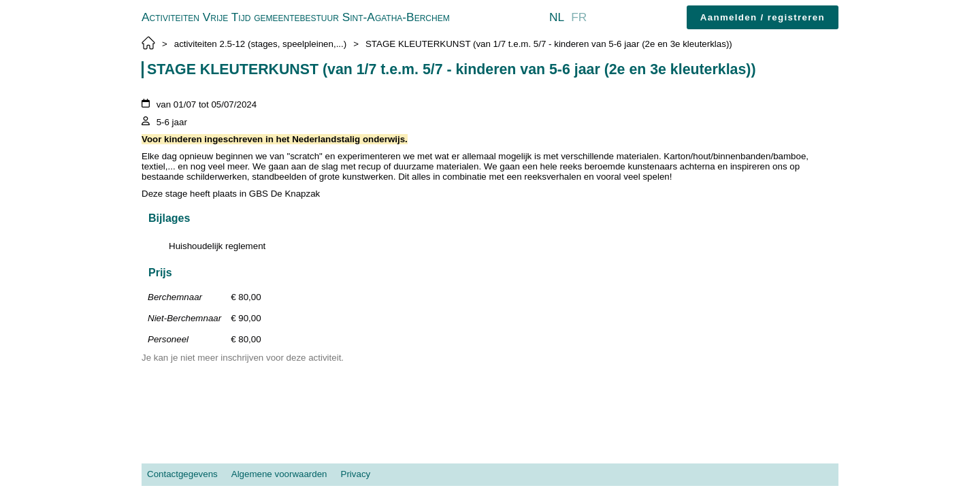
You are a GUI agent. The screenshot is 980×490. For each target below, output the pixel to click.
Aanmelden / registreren (763, 17)
